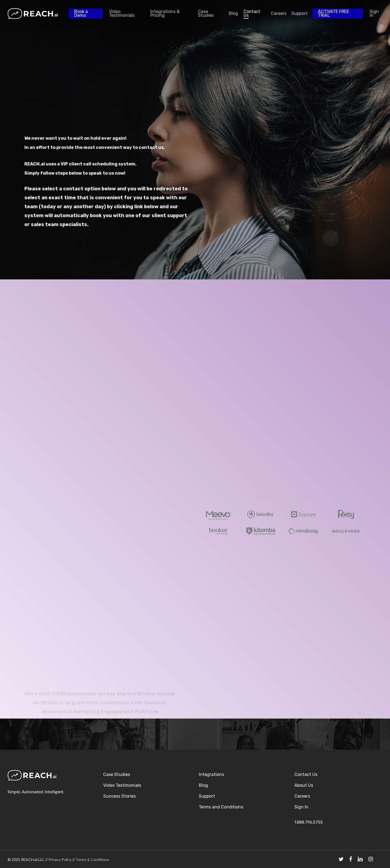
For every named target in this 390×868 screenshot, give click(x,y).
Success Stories (119, 796)
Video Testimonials (122, 785)
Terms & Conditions (92, 859)
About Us (304, 785)
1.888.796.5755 (309, 822)
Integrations (211, 774)
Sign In (301, 807)
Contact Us (306, 774)
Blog (203, 785)
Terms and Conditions (221, 807)
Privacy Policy (60, 859)
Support (207, 796)
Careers (302, 796)
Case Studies (117, 774)
